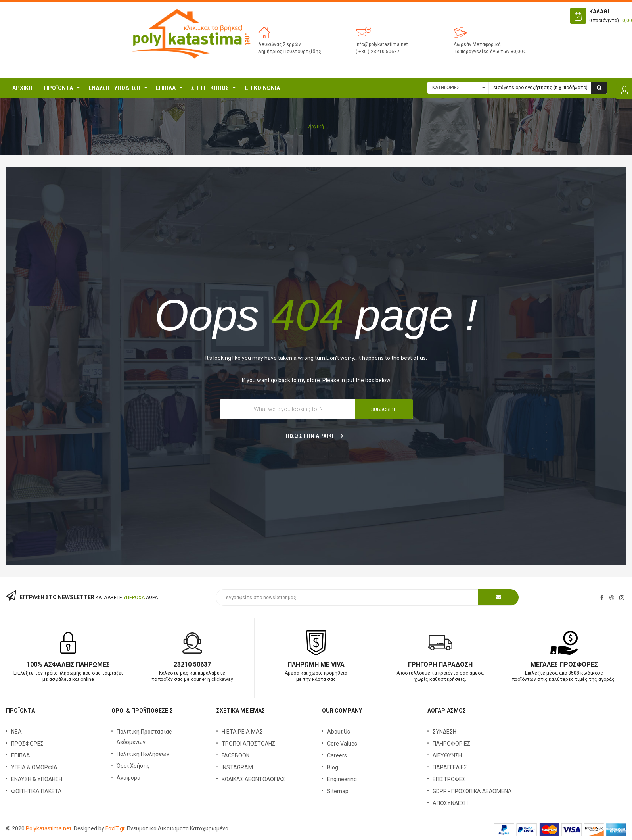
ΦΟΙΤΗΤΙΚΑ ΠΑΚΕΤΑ (36, 791)
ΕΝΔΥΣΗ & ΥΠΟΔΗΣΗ (37, 779)
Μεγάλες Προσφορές (564, 664)
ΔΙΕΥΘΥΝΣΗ (447, 755)
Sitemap (338, 791)
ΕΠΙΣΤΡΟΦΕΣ (449, 779)
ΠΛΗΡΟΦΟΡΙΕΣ (451, 744)
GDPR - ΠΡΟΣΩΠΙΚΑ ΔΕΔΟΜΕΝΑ (472, 791)
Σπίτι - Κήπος (210, 88)
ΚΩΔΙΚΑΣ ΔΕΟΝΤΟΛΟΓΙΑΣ (253, 779)
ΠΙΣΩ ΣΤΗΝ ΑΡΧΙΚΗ (314, 436)
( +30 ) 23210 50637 (378, 52)
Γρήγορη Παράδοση (440, 664)
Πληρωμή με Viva (316, 664)
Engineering (342, 779)
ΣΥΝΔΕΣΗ (444, 732)
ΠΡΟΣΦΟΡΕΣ (27, 744)
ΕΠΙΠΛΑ (166, 88)
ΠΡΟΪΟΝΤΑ (58, 88)
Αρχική (22, 88)
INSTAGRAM (237, 767)
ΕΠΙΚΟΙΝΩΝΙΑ (262, 88)
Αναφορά (128, 778)
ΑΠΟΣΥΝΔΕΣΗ (450, 803)
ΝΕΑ (16, 732)
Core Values (342, 744)
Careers (337, 755)
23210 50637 (192, 664)
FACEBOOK (236, 755)
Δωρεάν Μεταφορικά (477, 44)
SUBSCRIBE (384, 409)
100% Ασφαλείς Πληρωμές (68, 664)
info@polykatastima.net (382, 44)
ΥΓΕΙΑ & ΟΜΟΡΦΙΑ (34, 767)
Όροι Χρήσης (133, 766)
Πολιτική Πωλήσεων (143, 754)
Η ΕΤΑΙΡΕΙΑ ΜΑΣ (242, 732)
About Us (339, 732)
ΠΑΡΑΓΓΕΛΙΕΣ (450, 767)
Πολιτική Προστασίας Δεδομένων (144, 737)
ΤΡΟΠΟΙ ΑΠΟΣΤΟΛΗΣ (248, 744)
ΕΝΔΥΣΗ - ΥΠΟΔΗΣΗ (114, 88)
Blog (333, 767)
